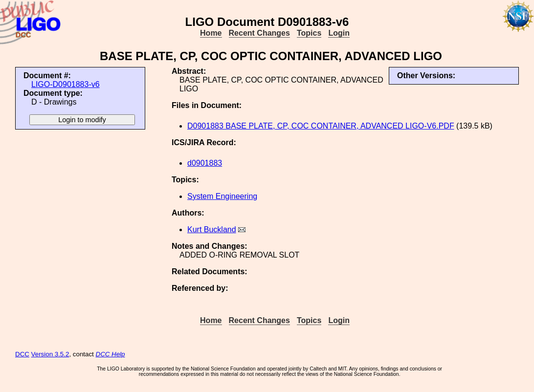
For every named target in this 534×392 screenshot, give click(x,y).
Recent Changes (259, 33)
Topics (309, 33)
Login (339, 33)
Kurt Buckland (212, 229)
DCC (22, 354)
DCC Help (111, 354)
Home (211, 33)
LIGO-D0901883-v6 (66, 84)
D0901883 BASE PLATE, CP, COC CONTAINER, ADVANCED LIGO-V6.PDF (321, 126)
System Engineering (222, 196)
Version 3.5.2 (50, 354)
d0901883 (205, 163)
